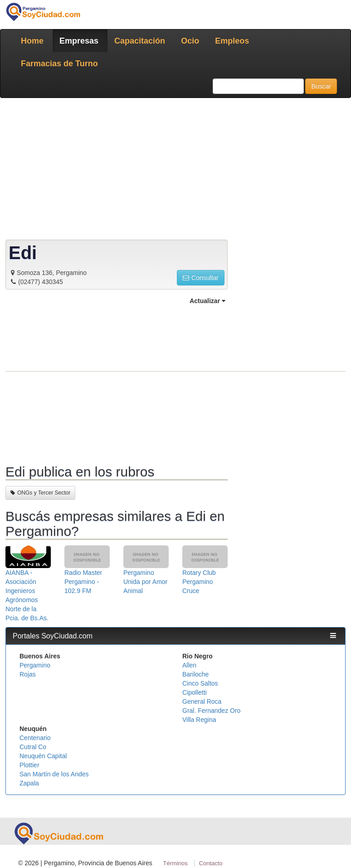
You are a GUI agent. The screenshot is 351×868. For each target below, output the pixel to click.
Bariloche (195, 674)
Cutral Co (33, 747)
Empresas (79, 41)
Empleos (232, 41)
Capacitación (140, 41)
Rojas (28, 674)
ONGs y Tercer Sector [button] (40, 493)
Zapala (29, 783)
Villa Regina (199, 720)
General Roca (202, 701)
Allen (189, 665)
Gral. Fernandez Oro (211, 711)
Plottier (29, 765)
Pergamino (35, 665)
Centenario (35, 738)
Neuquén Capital (43, 756)
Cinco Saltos (200, 683)
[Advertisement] (117, 383)
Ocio (190, 41)
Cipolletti (195, 692)
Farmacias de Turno (59, 64)
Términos (175, 863)
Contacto (211, 863)
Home (32, 41)
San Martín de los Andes (54, 774)
